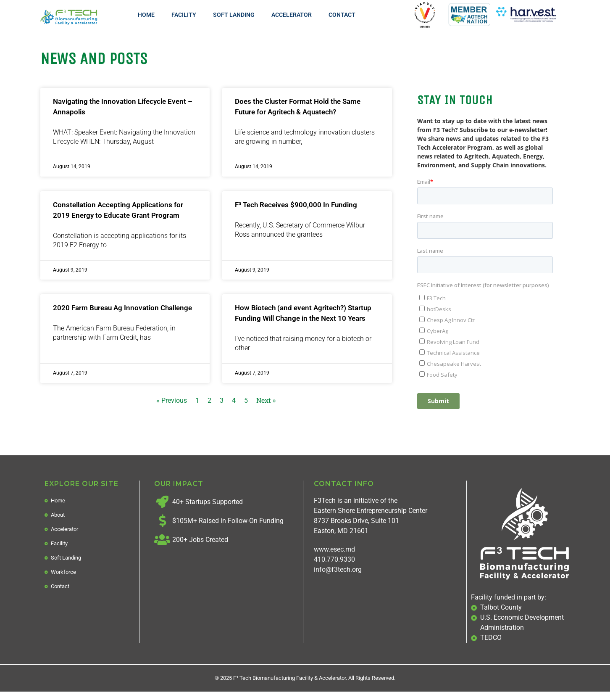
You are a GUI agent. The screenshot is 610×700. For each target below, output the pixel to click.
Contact (342, 15)
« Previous (172, 400)
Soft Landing (234, 15)
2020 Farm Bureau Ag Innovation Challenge (122, 308)
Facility (184, 15)
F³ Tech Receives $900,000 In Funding (296, 205)
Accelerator (292, 15)
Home (146, 15)
